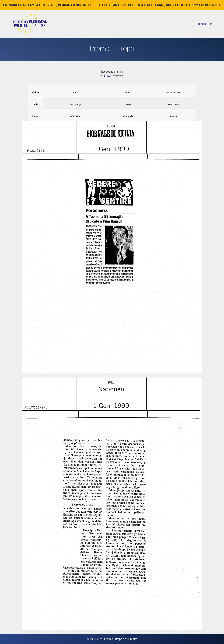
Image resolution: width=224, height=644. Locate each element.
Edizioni (202, 24)
